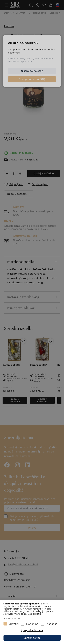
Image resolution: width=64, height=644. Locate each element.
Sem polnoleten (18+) (32, 79)
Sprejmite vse (32, 638)
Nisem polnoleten (32, 71)
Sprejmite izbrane (32, 630)
